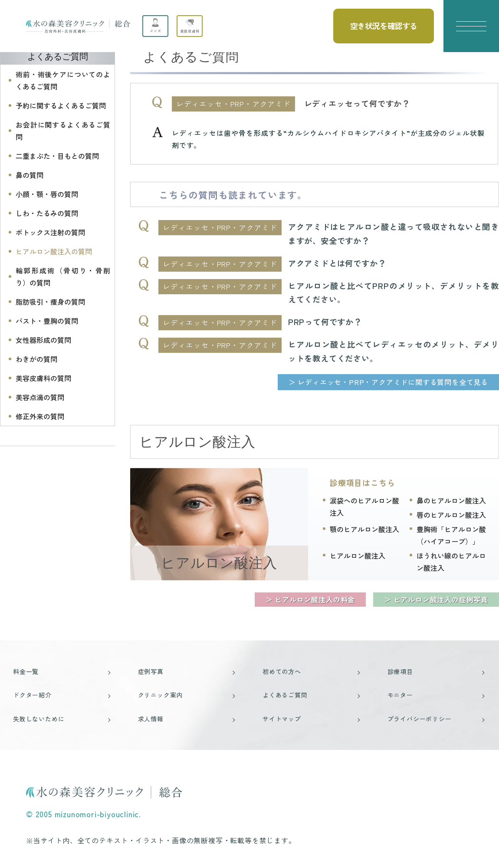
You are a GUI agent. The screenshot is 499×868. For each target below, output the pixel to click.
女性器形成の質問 (43, 340)
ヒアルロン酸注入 (219, 563)
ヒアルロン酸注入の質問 (54, 251)
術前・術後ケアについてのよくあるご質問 (63, 80)
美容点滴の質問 (40, 397)
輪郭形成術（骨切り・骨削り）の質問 (63, 276)
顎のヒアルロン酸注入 (364, 529)
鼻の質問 (30, 175)
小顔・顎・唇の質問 (47, 194)
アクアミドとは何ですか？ (337, 263)
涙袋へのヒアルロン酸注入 (364, 506)
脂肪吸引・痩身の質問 (50, 302)
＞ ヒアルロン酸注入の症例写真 (436, 599)
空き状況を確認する (384, 26)
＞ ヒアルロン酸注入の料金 (310, 599)
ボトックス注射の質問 (50, 232)
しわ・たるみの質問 (47, 213)
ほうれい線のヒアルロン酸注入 (451, 562)
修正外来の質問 (40, 416)
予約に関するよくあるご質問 (61, 105)
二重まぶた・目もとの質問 (57, 156)
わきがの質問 (36, 359)
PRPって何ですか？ (325, 322)
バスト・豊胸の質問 (47, 321)
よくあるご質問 (58, 56)
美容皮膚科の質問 (43, 378)
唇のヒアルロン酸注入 (451, 515)
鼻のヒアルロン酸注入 (451, 500)
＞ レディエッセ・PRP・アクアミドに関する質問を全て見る (388, 382)
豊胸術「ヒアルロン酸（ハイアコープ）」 (451, 535)
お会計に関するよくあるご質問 (63, 131)
